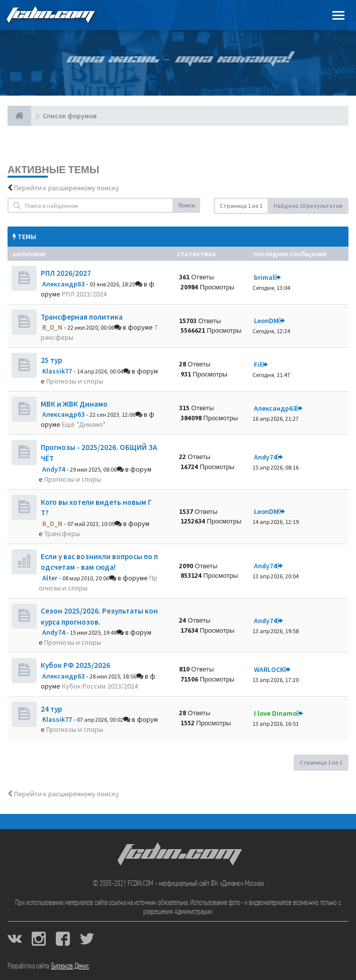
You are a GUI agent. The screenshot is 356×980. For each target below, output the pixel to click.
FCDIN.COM (50, 15)
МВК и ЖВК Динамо (74, 404)
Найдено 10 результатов (308, 206)
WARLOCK (269, 669)
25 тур (51, 360)
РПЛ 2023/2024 (84, 294)
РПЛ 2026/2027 (66, 273)
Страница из (241, 206)
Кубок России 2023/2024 (100, 686)
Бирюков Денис (70, 966)
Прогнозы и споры (75, 381)
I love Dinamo (275, 713)
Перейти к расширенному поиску (67, 188)
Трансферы (62, 534)
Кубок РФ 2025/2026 (75, 665)
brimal (264, 277)
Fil (258, 364)
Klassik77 (57, 371)
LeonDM (266, 321)
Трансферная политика (82, 317)
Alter (50, 578)
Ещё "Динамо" (84, 424)
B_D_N (52, 327)
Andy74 (54, 469)
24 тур (51, 709)
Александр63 (63, 284)
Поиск (187, 205)
